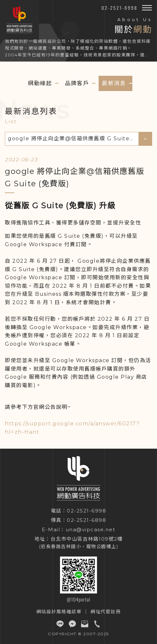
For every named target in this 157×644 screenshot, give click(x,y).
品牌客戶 (77, 83)
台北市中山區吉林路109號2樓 (87, 539)
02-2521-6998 (120, 8)
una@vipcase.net (91, 529)
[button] (147, 8)
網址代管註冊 (106, 612)
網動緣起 (40, 83)
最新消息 (114, 83)
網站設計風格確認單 (59, 612)
